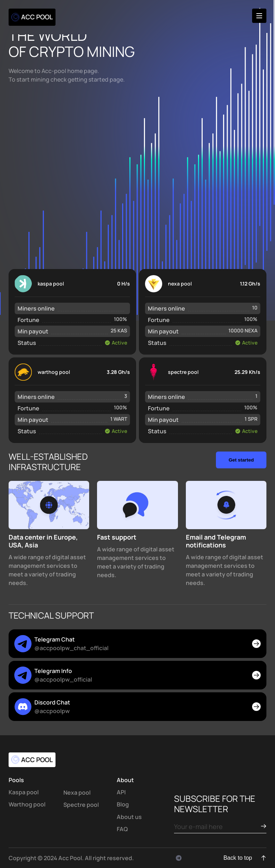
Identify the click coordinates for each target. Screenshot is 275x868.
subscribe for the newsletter (215, 804)
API (121, 792)
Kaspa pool (24, 792)
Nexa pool (77, 793)
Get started (241, 460)
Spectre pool (81, 805)
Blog (123, 804)
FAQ (122, 829)
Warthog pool (27, 804)
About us (129, 817)
